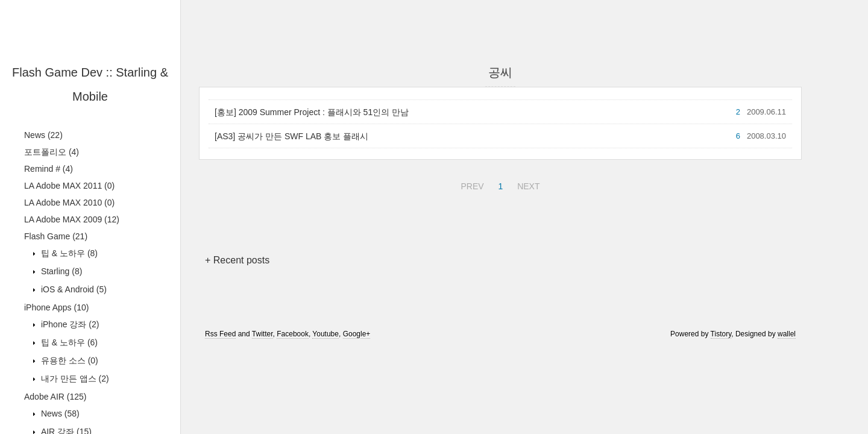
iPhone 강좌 (69, 324)
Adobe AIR (55, 397)
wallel (787, 334)
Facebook (293, 334)
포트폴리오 (52, 152)
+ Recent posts (237, 260)
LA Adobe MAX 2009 (72, 219)
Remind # (49, 169)
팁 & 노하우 (68, 253)
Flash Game (56, 236)
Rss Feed (220, 334)
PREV (470, 184)
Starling (60, 271)
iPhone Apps (56, 307)
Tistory (721, 334)
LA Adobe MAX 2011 (69, 186)
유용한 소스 (68, 360)
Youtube (325, 334)
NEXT (527, 184)
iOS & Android (73, 289)
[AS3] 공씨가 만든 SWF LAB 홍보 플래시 (291, 136)
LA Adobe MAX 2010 (69, 203)
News (43, 135)
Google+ (357, 334)
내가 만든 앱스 (74, 379)
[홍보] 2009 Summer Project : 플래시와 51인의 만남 (312, 112)
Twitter (263, 334)
